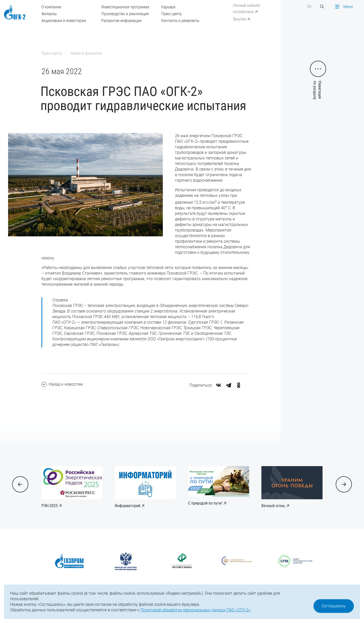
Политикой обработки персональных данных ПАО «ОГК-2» (195, 610)
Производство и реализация (125, 14)
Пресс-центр (172, 14)
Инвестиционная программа (125, 7)
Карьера (168, 7)
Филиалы (49, 14)
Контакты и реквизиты (180, 21)
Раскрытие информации (121, 21)
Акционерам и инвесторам (64, 21)
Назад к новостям (62, 384)
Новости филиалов (86, 53)
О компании (51, 7)
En (309, 6)
